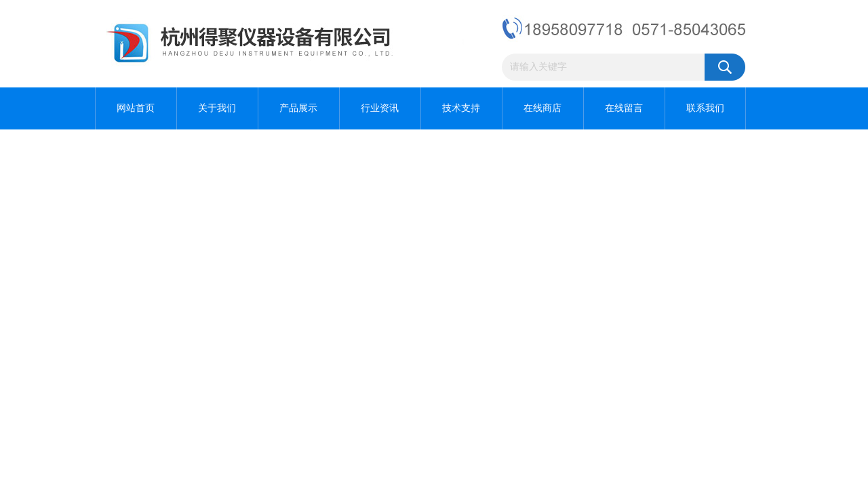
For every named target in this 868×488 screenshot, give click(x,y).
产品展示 (298, 108)
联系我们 (705, 108)
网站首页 (136, 108)
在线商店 (542, 108)
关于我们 (217, 108)
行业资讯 (380, 108)
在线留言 (624, 108)
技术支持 (461, 108)
